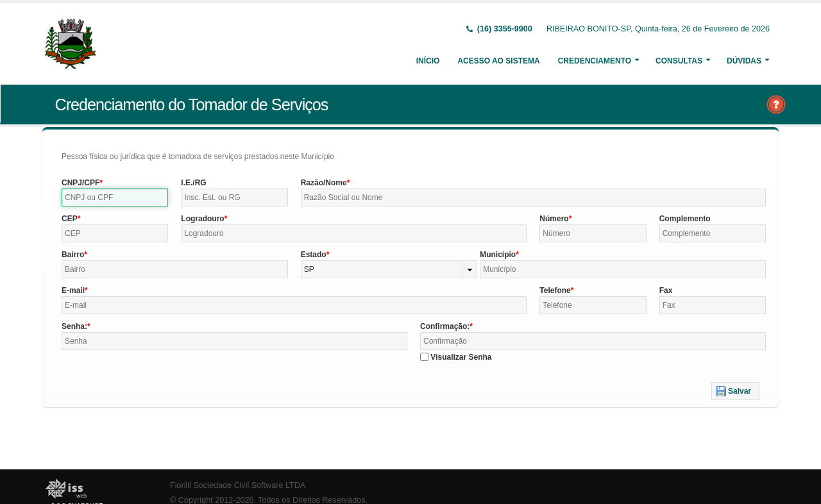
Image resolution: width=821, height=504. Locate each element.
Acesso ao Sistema (498, 61)
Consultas (679, 61)
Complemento (685, 219)
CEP (70, 219)
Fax (666, 290)
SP (309, 269)
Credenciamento (595, 61)
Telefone (555, 290)
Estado (314, 255)
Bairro (73, 255)
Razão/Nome (324, 183)
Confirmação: (445, 326)
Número (554, 219)
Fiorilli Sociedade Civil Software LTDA (238, 485)
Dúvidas (744, 61)
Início (428, 61)
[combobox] (389, 269)
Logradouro (202, 219)
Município (498, 255)
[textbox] (115, 197)
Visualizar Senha (461, 357)
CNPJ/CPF (80, 183)
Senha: (74, 326)
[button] (735, 391)
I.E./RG (193, 183)
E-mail (73, 290)
